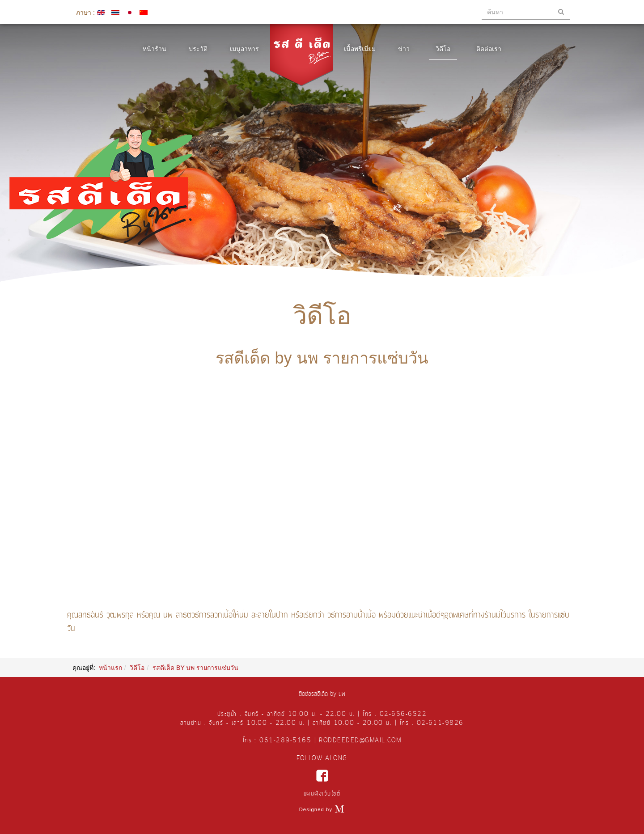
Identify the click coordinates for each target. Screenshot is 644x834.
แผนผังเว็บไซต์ (322, 794)
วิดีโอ (443, 49)
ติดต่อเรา (489, 49)
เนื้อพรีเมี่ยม (360, 49)
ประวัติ (198, 49)
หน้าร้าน (155, 49)
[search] (526, 12)
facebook (322, 776)
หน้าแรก (110, 668)
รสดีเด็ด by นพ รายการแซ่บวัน (322, 358)
